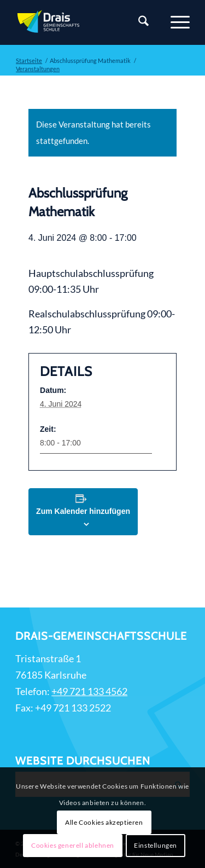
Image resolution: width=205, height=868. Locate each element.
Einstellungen (156, 845)
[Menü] (175, 22)
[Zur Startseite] (85, 22)
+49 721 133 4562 (89, 691)
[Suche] (138, 22)
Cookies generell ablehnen (73, 845)
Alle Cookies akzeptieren (104, 822)
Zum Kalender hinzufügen (83, 511)
